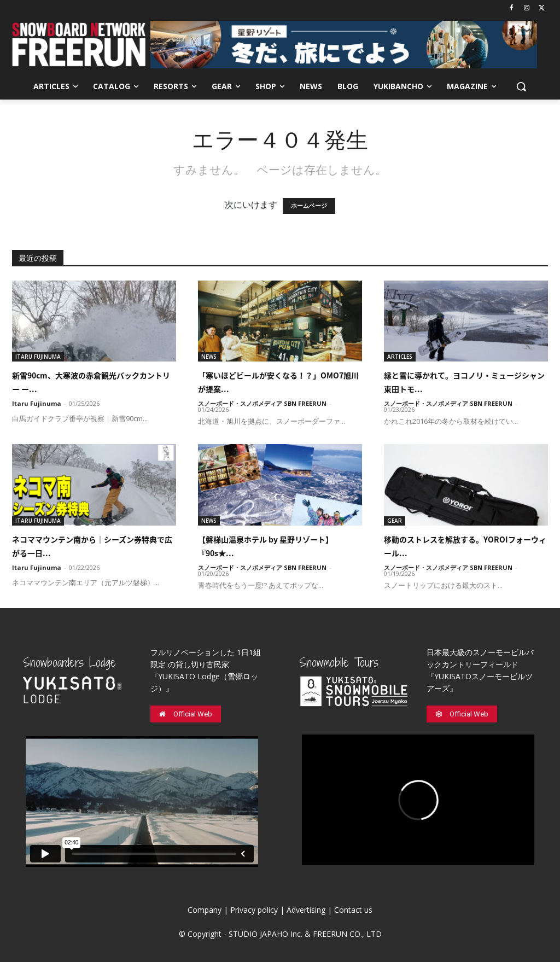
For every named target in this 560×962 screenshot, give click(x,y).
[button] (521, 86)
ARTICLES (400, 357)
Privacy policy (254, 910)
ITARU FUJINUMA (38, 357)
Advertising (306, 910)
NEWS (209, 357)
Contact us (353, 910)
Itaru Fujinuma (37, 403)
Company (205, 910)
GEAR (395, 521)
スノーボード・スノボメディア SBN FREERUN (262, 403)
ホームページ (309, 206)
